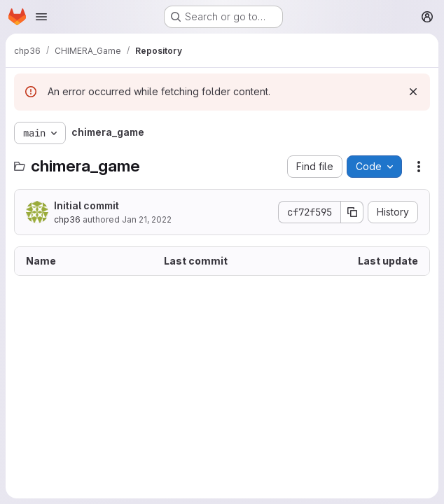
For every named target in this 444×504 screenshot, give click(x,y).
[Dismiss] (413, 92)
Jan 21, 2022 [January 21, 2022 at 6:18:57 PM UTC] (147, 219)
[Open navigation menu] (41, 17)
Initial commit (86, 205)
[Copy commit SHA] (352, 212)
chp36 (67, 219)
